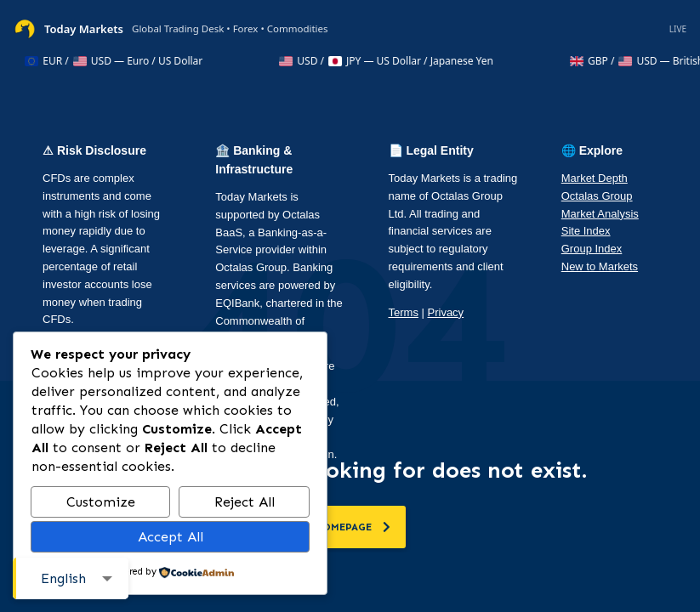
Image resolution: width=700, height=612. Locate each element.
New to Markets (600, 266)
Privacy (446, 312)
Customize (101, 502)
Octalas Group (597, 196)
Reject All (245, 502)
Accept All (171, 537)
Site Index (586, 231)
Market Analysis (600, 214)
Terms (404, 312)
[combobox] (71, 578)
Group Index (592, 249)
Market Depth (595, 178)
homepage (353, 527)
